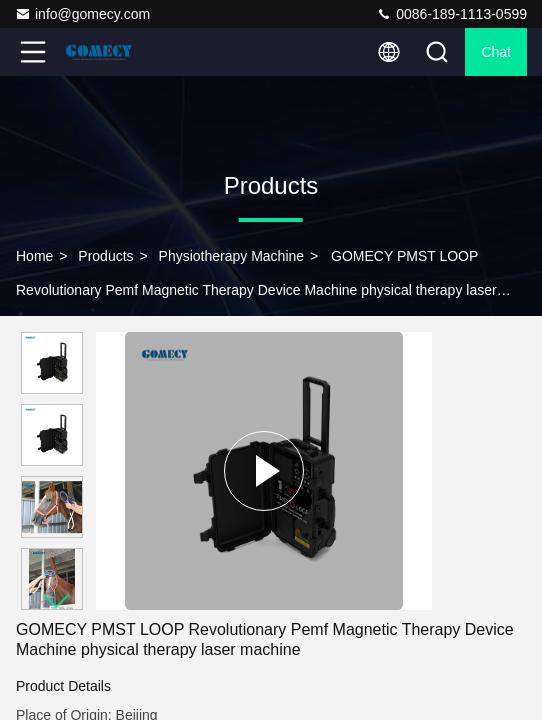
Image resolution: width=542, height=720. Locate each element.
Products (105, 256)
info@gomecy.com (82, 14)
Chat (496, 52)
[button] (57, 601)
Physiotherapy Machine (232, 256)
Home (34, 256)
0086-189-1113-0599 (451, 14)
